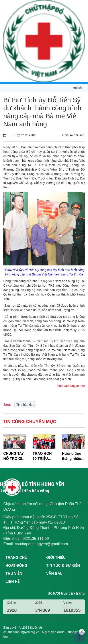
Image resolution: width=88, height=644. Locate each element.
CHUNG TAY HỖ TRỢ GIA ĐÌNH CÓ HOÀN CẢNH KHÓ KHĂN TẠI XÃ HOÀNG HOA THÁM (14, 456)
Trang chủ (17, 557)
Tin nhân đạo (25, 405)
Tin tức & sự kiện (63, 566)
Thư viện (14, 574)
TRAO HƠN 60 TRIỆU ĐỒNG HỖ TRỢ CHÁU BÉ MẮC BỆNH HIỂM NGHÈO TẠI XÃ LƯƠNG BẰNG (42, 456)
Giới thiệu (56, 557)
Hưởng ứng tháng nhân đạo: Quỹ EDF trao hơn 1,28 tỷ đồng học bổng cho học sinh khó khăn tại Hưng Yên (73, 456)
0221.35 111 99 (36, 539)
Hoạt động (17, 566)
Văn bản (54, 574)
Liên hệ (13, 582)
